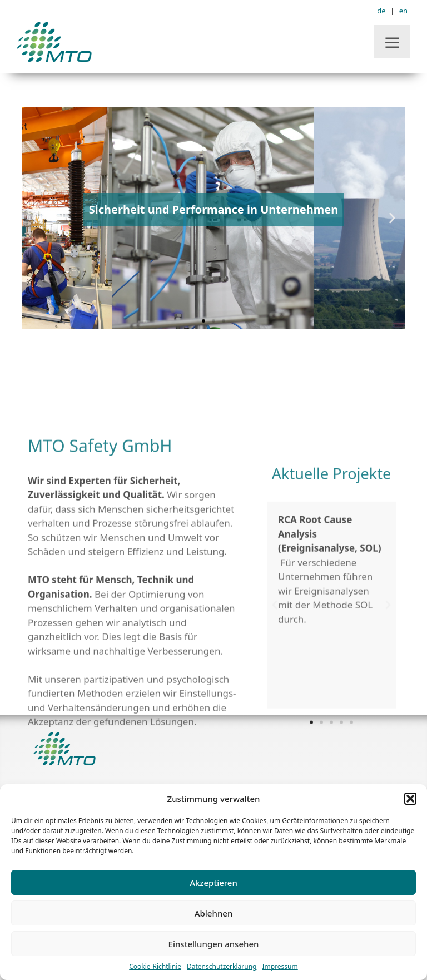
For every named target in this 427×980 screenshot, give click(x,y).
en (403, 11)
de (381, 11)
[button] (410, 799)
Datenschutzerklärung (222, 966)
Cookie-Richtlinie (155, 966)
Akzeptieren (213, 883)
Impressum (280, 966)
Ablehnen (214, 913)
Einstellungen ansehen (214, 944)
